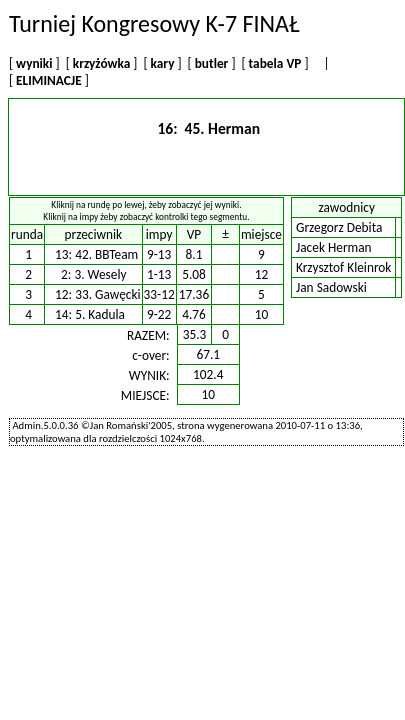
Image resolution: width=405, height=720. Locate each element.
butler (212, 63)
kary (163, 63)
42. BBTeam (106, 254)
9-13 (159, 254)
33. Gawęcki (107, 294)
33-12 (159, 294)
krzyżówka (102, 63)
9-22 (159, 314)
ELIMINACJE (49, 80)
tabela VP (275, 63)
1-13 (159, 274)
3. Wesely (100, 274)
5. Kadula (100, 314)
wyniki (34, 63)
